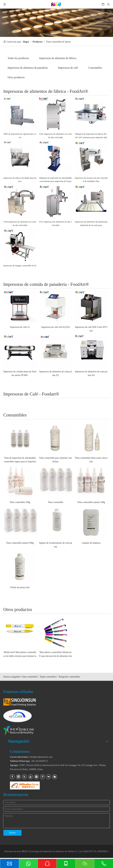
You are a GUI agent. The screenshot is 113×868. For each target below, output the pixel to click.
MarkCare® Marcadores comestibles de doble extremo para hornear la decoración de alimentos (20, 654)
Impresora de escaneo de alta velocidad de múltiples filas (91, 180)
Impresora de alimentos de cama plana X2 (56, 373)
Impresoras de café (68, 68)
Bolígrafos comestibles (69, 677)
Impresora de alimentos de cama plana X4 (91, 373)
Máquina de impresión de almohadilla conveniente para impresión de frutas (55, 180)
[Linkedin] (18, 777)
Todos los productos (18, 58)
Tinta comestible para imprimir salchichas (55, 460)
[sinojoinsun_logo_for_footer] (20, 702)
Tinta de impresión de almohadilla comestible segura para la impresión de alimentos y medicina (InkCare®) (20, 460)
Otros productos (16, 77)
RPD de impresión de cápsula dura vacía (20, 136)
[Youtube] (30, 777)
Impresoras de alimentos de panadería (28, 68)
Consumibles (95, 68)
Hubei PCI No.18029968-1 (96, 851)
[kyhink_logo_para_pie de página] (24, 731)
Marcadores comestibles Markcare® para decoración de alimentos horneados (56, 654)
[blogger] (55, 777)
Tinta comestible (55, 502)
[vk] (49, 777)
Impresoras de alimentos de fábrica (58, 58)
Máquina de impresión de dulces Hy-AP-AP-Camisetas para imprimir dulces (91, 136)
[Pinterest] (43, 777)
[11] (25, 785)
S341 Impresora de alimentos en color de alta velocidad (55, 136)
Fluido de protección (20, 587)
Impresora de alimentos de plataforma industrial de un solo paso (91, 223)
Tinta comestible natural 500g (20, 543)
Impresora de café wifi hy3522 (56, 327)
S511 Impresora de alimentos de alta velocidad (56, 223)
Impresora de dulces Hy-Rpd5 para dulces (20, 180)
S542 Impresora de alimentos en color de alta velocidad (20, 223)
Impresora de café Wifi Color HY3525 (91, 329)
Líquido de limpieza (91, 543)
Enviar (12, 833)
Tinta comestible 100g (20, 502)
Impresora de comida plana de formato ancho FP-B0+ (20, 373)
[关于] (56, 23)
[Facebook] (12, 777)
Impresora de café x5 (20, 327)
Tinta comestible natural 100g (91, 502)
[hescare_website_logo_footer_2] (17, 716)
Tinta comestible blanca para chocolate (91, 460)
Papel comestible (48, 677)
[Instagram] (36, 777)
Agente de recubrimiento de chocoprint (56, 545)
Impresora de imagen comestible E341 (20, 266)
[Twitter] (24, 777)
